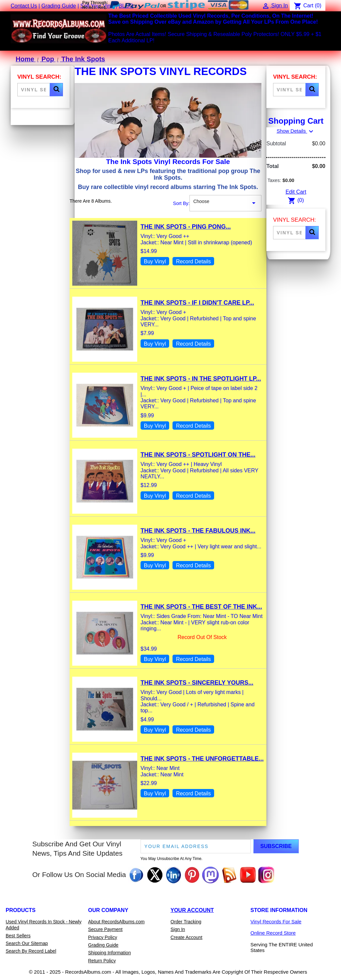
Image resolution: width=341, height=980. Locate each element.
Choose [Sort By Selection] (225, 203)
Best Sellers (18, 936)
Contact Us (24, 6)
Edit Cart (296, 192)
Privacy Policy (103, 937)
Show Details (296, 131)
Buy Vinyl (155, 261)
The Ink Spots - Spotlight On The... (198, 455)
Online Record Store (273, 933)
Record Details (193, 261)
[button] (56, 90)
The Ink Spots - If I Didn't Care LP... (197, 303)
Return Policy (102, 961)
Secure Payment (106, 929)
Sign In (178, 929)
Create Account (186, 937)
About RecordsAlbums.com (117, 922)
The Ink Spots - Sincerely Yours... (197, 683)
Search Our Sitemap (27, 943)
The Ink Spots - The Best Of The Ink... (201, 607)
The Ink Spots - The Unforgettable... (202, 759)
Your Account (192, 910)
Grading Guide (59, 6)
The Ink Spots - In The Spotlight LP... (201, 379)
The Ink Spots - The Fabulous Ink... (198, 531)
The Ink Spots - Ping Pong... (186, 227)
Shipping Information (110, 953)
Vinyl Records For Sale (276, 921)
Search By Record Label (31, 951)
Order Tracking (186, 922)
